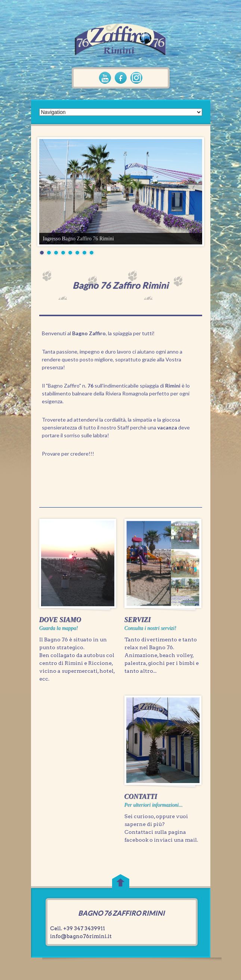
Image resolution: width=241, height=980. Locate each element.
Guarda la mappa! (59, 628)
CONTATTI (141, 796)
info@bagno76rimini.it (81, 936)
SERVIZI (138, 620)
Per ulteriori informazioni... (154, 805)
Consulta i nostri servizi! (150, 628)
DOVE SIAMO (60, 620)
